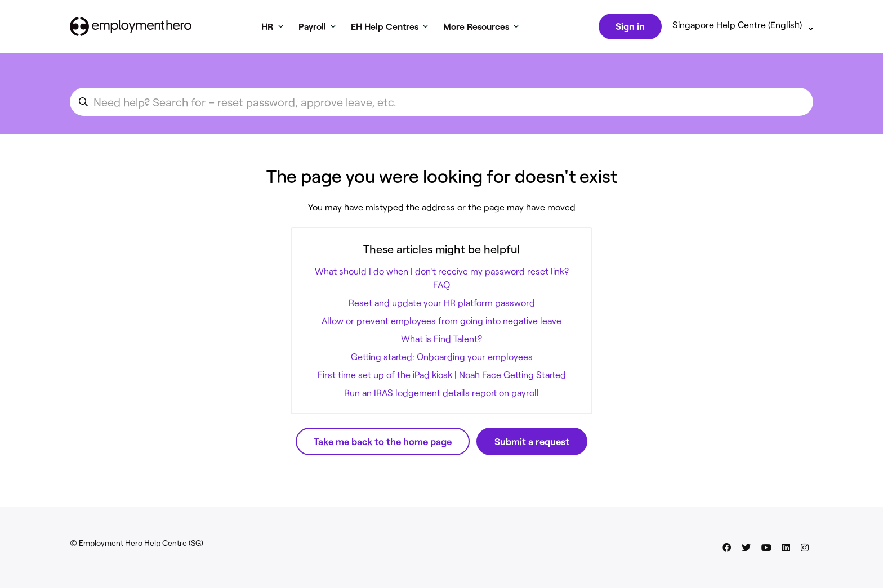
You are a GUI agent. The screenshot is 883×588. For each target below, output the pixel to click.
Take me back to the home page (383, 443)
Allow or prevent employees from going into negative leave (441, 323)
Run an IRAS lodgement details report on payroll (441, 395)
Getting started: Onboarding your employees (442, 359)
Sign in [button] (629, 27)
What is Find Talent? (441, 341)
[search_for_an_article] (441, 104)
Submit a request (532, 443)
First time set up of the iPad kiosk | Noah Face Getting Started (442, 377)
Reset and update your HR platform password (442, 305)
